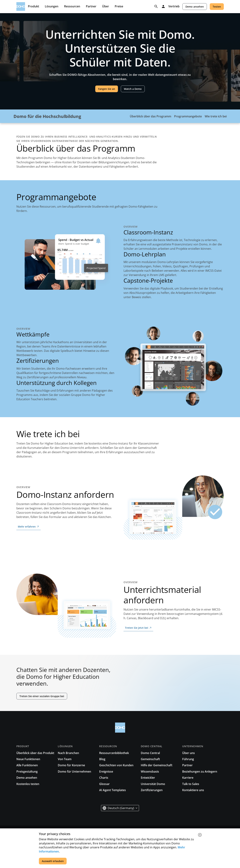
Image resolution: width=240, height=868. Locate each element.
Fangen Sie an (107, 89)
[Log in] (163, 6)
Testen (217, 7)
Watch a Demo (133, 89)
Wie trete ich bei (216, 116)
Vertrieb (174, 6)
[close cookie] (200, 835)
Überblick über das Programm (151, 116)
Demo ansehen (195, 7)
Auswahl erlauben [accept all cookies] (53, 861)
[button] (120, 808)
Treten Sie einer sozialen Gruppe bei (42, 696)
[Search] (156, 6)
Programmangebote (188, 116)
